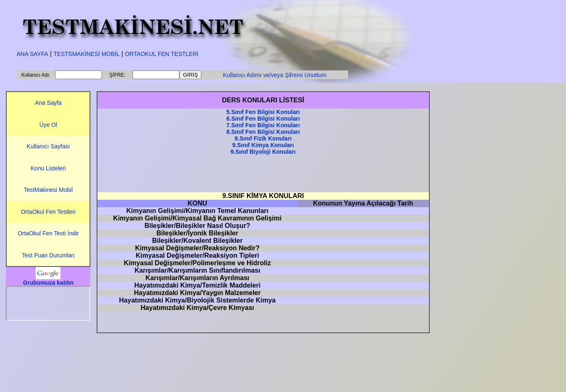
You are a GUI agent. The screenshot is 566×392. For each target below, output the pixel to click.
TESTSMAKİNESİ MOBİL (86, 54)
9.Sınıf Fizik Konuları (263, 138)
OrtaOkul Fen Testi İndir (48, 233)
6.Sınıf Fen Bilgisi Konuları (263, 119)
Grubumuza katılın (48, 283)
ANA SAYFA (32, 54)
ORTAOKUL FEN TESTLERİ (162, 54)
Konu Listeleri (48, 168)
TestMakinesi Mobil (48, 190)
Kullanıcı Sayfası (48, 146)
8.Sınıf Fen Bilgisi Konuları (263, 132)
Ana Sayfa (48, 103)
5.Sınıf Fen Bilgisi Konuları (263, 112)
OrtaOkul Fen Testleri (48, 212)
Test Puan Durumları (48, 255)
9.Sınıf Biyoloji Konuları (263, 152)
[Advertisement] (263, 174)
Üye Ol (48, 125)
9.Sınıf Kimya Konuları (263, 145)
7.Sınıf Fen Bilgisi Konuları (263, 125)
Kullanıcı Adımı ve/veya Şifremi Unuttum (275, 75)
